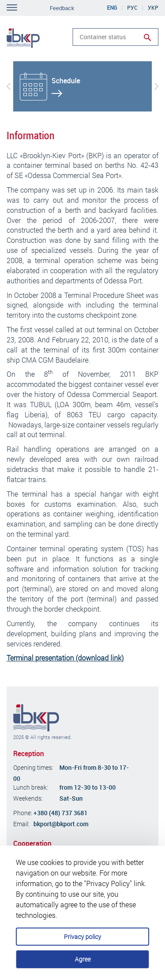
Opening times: (33, 767)
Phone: (23, 813)
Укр (153, 7)
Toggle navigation (12, 7)
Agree (83, 959)
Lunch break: (31, 787)
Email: (21, 824)
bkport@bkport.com (61, 824)
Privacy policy (82, 937)
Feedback (62, 8)
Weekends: (28, 798)
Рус (132, 7)
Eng (112, 7)
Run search (147, 37)
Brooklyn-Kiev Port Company (36, 718)
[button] (9, 86)
